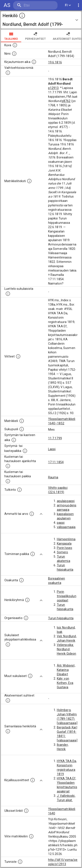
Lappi (52, 449)
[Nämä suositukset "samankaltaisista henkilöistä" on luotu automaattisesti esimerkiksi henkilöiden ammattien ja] (8, 731)
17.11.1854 (56, 462)
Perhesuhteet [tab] (35, 36)
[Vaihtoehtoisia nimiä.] (8, 73)
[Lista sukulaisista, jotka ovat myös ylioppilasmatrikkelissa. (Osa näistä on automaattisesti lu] (8, 644)
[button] (41, 20)
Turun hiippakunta (61, 618)
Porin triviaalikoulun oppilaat (67, 596)
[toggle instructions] (22, 16)
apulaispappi (66, 501)
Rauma (53, 477)
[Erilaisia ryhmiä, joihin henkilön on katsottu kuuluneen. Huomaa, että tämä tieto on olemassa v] (27, 600)
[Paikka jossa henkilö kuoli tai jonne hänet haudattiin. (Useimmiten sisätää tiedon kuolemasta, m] (8, 481)
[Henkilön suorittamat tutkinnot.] (19, 490)
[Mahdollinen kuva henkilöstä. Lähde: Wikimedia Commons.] (15, 45)
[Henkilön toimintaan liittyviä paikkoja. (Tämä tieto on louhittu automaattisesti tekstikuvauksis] (33, 554)
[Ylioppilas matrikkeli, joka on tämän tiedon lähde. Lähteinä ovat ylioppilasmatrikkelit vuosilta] (22, 421)
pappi (61, 523)
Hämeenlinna (66, 539)
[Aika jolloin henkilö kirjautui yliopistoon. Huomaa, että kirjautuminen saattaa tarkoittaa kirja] (34, 62)
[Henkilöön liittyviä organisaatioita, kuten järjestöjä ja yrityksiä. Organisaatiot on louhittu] (26, 618)
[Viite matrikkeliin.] (31, 836)
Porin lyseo (65, 548)
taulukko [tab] (11, 36)
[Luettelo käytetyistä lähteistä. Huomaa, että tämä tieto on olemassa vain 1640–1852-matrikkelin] (18, 356)
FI (68, 5)
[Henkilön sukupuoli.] (22, 429)
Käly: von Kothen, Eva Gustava (65, 683)
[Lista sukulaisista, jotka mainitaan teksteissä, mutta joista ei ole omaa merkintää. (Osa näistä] (30, 676)
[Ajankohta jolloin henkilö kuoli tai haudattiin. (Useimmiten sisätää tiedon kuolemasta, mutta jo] (8, 466)
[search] (35, 5)
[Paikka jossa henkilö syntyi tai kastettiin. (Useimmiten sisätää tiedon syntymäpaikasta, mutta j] (25, 451)
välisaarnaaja (66, 527)
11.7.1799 (55, 438)
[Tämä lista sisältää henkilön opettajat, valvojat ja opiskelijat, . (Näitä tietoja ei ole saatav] (8, 700)
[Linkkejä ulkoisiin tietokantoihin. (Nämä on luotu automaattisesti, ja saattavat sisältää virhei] (26, 811)
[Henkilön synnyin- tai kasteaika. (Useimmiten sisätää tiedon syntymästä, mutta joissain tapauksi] (14, 440)
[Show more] (41, 514)
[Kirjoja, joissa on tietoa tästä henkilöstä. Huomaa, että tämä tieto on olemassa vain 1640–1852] (33, 780)
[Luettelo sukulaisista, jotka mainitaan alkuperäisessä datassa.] (8, 294)
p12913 (53, 88)
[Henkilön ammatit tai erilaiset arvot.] (32, 514)
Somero (63, 552)
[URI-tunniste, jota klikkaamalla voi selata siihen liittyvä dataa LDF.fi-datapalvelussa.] (20, 862)
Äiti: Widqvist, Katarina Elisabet (66, 670)
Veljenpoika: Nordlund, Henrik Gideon (67, 649)
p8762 (66, 101)
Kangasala (64, 544)
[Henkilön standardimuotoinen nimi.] (14, 54)
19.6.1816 (55, 62)
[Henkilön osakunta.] (21, 580)
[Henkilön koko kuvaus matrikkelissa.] (29, 181)
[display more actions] (79, 5)
